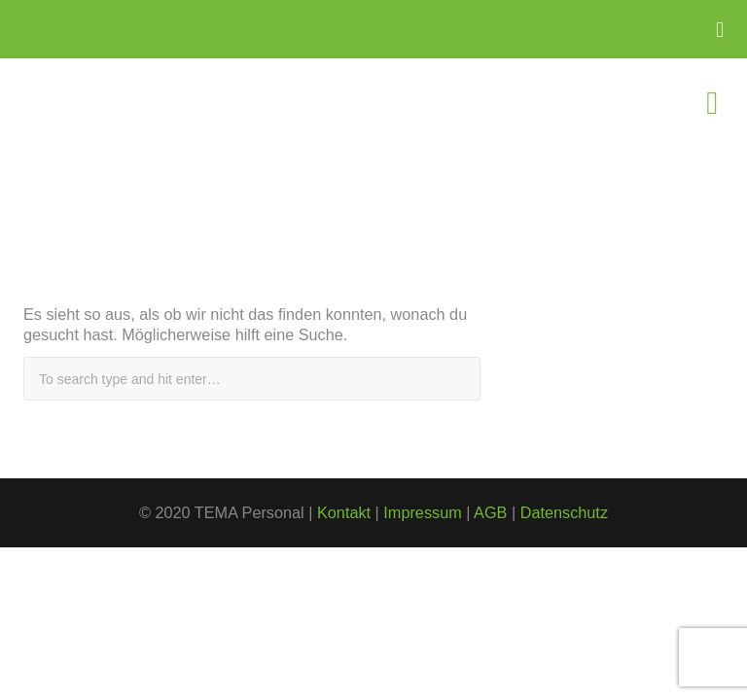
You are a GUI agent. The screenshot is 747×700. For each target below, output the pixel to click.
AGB (490, 512)
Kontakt (344, 512)
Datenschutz (564, 512)
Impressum (422, 512)
